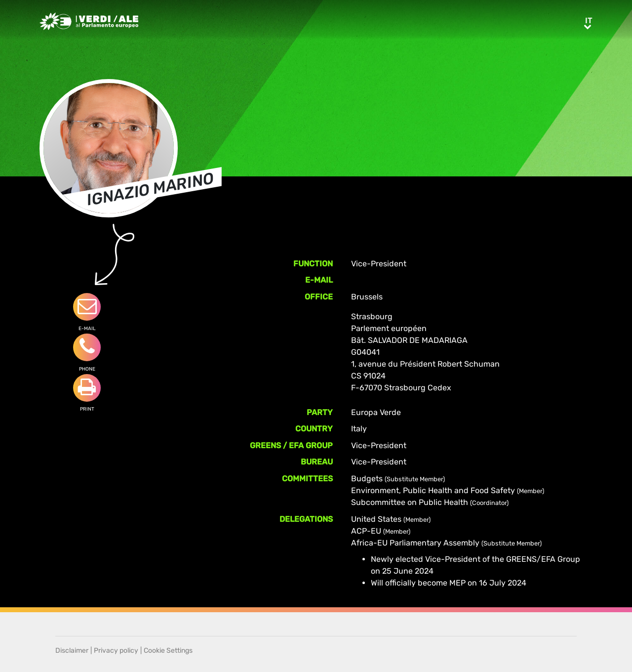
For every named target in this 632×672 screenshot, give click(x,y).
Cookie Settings (168, 651)
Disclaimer (72, 651)
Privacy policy (116, 651)
